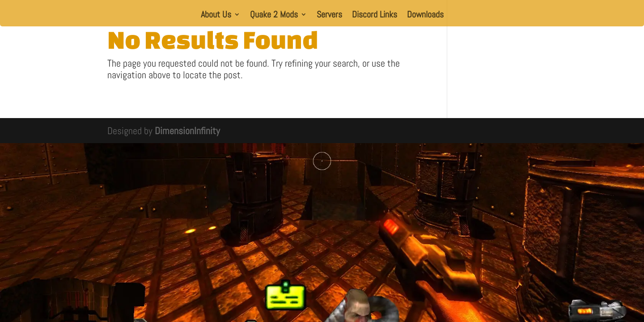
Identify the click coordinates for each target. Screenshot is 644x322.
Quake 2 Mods (274, 16)
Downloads (425, 16)
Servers (329, 16)
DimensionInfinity (187, 131)
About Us (216, 16)
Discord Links (375, 16)
